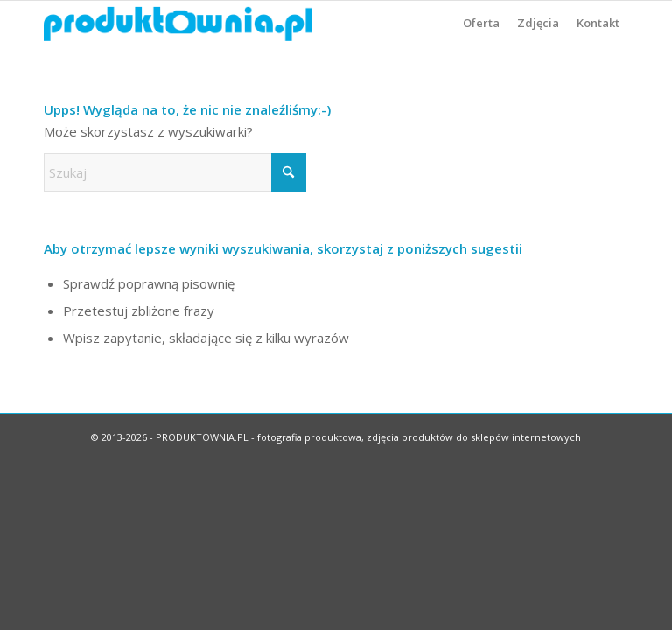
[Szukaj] (175, 172)
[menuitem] (481, 23)
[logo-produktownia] (178, 23)
